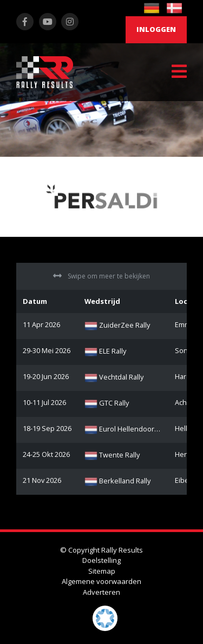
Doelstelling (101, 560)
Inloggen (156, 29)
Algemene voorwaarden (101, 581)
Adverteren (101, 592)
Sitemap (102, 571)
